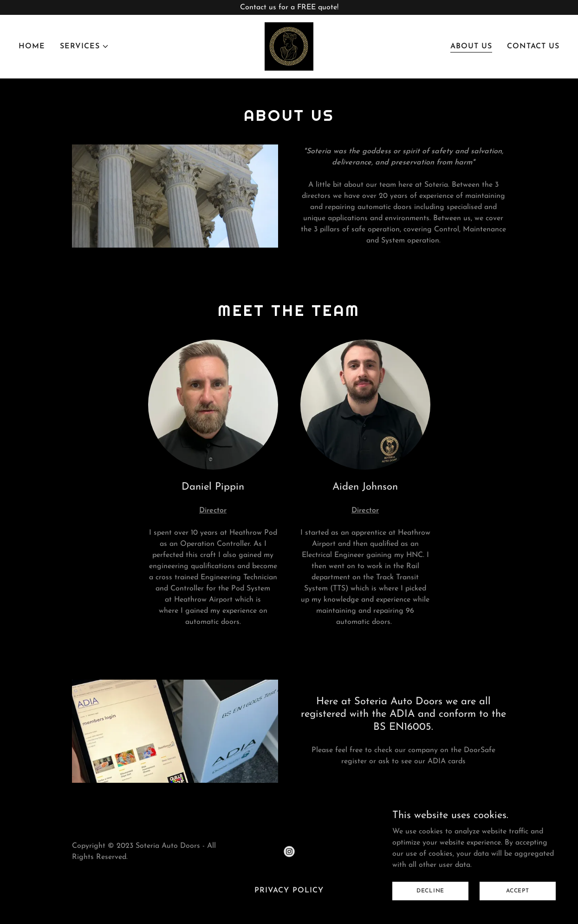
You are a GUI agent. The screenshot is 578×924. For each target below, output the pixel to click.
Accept (518, 910)
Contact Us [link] (533, 46)
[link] (289, 46)
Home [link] (32, 46)
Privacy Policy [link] (289, 891)
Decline (430, 910)
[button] (84, 46)
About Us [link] (471, 46)
